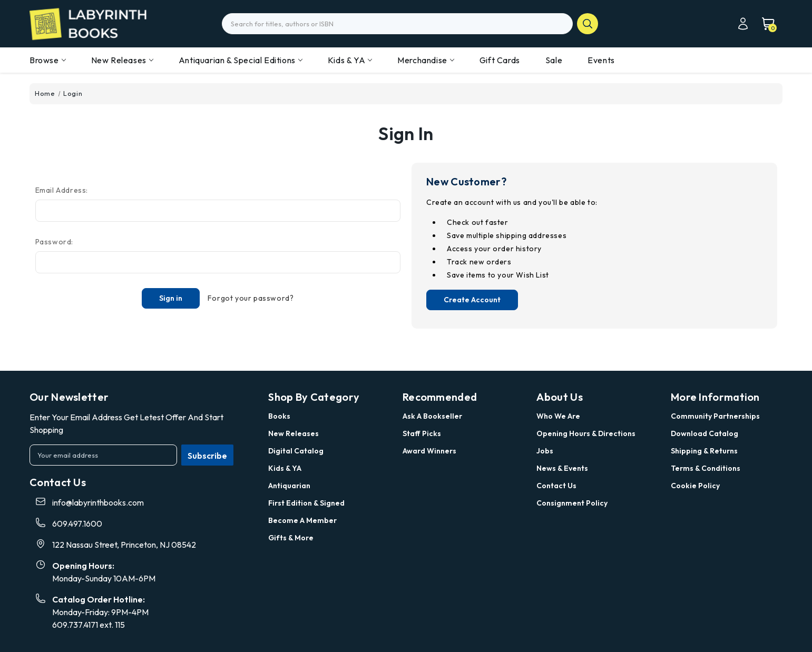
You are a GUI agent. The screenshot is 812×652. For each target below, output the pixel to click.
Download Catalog (705, 433)
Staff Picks (422, 433)
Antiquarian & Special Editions (241, 60)
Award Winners (429, 451)
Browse (48, 60)
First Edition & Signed (306, 503)
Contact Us (556, 486)
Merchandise (426, 60)
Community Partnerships (715, 416)
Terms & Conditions (706, 468)
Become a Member (302, 520)
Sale (554, 60)
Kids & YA (350, 60)
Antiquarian (289, 486)
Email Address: (62, 190)
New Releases (122, 60)
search (588, 24)
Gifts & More (291, 538)
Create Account (472, 300)
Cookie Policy (695, 486)
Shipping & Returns (704, 451)
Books (279, 416)
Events (601, 60)
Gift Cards (500, 60)
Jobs (545, 451)
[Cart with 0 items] (763, 24)
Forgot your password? (251, 298)
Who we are (558, 416)
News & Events (562, 468)
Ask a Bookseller (432, 416)
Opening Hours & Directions (586, 433)
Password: (54, 242)
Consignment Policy (572, 503)
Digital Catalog (296, 451)
